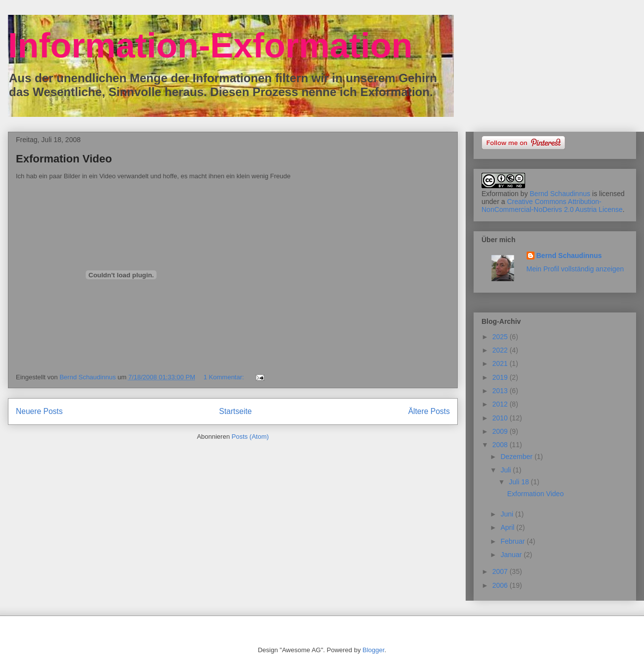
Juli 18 (520, 482)
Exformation (500, 194)
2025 (501, 337)
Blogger (374, 650)
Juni (508, 514)
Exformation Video (64, 159)
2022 (501, 350)
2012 (501, 404)
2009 (501, 431)
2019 (501, 377)
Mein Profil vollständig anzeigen (575, 269)
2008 (501, 445)
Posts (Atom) (250, 437)
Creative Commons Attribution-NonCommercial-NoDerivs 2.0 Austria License (552, 206)
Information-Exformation (210, 46)
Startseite (235, 411)
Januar (512, 555)
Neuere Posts (39, 411)
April (508, 527)
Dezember (517, 457)
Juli (507, 470)
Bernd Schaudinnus (560, 194)
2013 (501, 391)
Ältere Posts (429, 411)
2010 (501, 418)
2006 (501, 585)
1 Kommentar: (225, 377)
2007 (501, 571)
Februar (513, 541)
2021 (501, 363)
